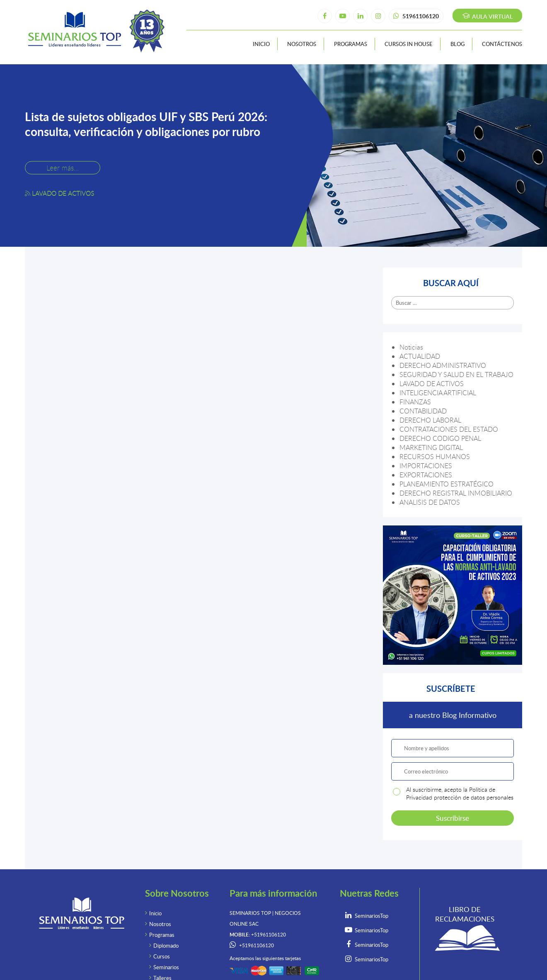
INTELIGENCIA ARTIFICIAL (438, 393)
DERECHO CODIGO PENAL (440, 438)
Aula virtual (488, 16)
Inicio (261, 44)
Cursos (162, 956)
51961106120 (416, 16)
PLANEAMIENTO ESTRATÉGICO (447, 484)
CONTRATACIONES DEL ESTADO (449, 429)
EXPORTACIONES (426, 475)
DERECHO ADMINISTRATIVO (443, 365)
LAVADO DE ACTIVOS (432, 384)
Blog (457, 44)
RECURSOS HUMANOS (435, 457)
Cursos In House (409, 44)
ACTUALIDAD (420, 356)
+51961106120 (257, 945)
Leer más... (63, 167)
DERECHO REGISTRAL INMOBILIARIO (456, 493)
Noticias (411, 347)
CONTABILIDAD (423, 411)
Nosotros (302, 44)
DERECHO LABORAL (430, 420)
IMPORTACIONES (426, 466)
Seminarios (166, 967)
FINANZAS (415, 402)
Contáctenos (502, 44)
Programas (351, 44)
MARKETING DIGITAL (431, 447)
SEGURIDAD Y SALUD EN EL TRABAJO (456, 374)
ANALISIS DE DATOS (430, 502)
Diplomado (166, 946)
